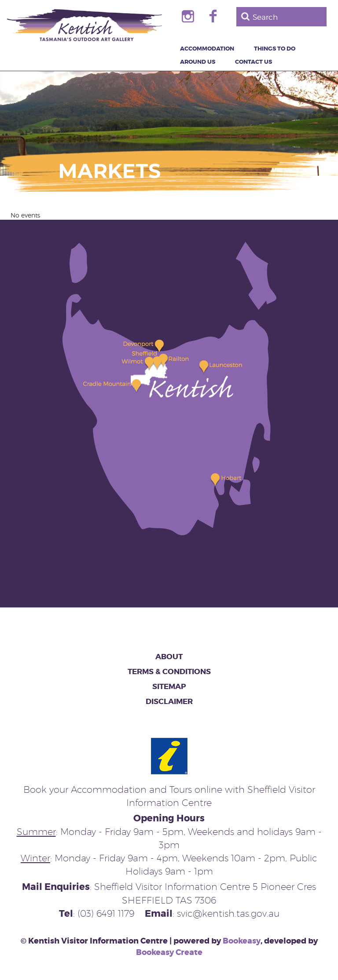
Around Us (198, 62)
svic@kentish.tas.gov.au (228, 913)
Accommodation (207, 49)
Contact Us (253, 62)
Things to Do (275, 49)
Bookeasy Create (169, 952)
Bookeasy (242, 941)
